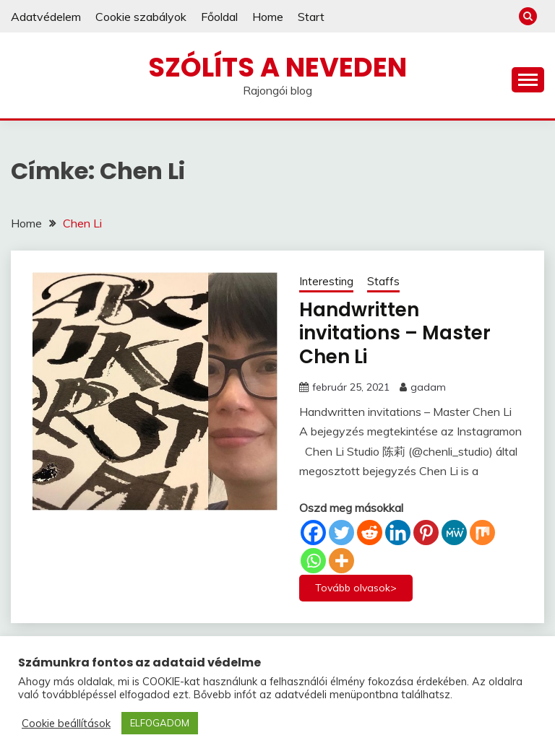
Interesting (326, 281)
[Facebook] (313, 533)
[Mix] (482, 533)
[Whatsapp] (313, 561)
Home (268, 17)
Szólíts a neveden (277, 67)
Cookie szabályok (141, 17)
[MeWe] (454, 533)
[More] (341, 561)
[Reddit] (370, 533)
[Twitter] (341, 533)
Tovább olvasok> (356, 588)
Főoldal (219, 17)
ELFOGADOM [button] (160, 723)
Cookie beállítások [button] (66, 724)
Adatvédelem (46, 17)
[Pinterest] (426, 533)
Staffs (383, 281)
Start (311, 17)
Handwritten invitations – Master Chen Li (395, 333)
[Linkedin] (398, 533)
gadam (428, 387)
